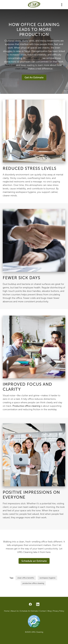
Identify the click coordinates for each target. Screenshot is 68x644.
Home (7, 611)
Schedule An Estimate (29, 611)
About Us (15, 611)
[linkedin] (38, 604)
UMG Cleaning (34, 58)
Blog (50, 611)
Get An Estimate (34, 77)
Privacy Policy (59, 611)
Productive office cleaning (26, 406)
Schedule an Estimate (34, 561)
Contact (43, 611)
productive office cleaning (33, 583)
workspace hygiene (47, 578)
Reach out (10, 65)
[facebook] (30, 604)
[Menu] (62, 5)
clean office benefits (26, 578)
